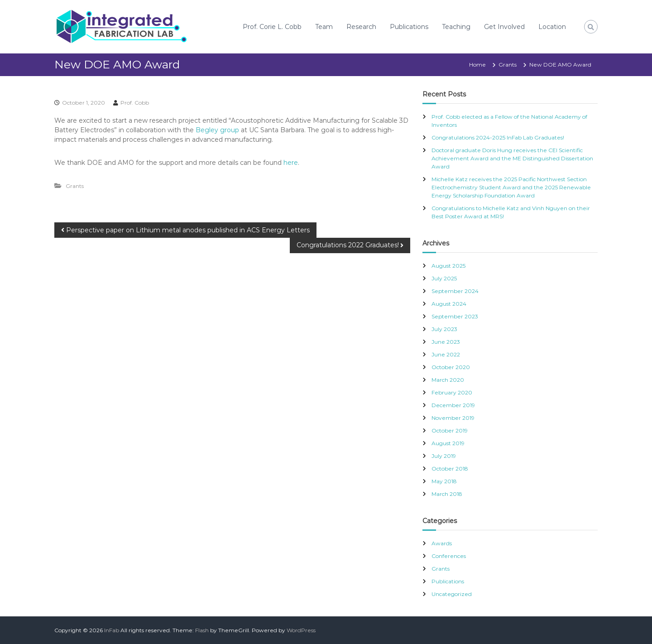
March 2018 (447, 494)
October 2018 (450, 469)
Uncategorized (452, 594)
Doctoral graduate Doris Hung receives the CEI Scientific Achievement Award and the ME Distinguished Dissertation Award (512, 158)
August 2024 (449, 304)
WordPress (301, 630)
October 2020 (451, 367)
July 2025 (444, 278)
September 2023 (455, 316)
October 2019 (450, 430)
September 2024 (455, 291)
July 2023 (444, 329)
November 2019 (453, 418)
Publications (409, 27)
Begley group (217, 130)
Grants (508, 65)
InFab (112, 630)
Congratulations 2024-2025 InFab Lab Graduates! (498, 137)
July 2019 (444, 456)
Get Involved (504, 27)
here (291, 163)
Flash (202, 630)
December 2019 (453, 405)
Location (552, 27)
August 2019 (448, 443)
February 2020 (452, 392)
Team (324, 27)
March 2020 (448, 380)
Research (361, 27)
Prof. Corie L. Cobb (272, 27)
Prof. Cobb (135, 103)
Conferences (449, 556)
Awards (442, 543)
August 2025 (448, 266)
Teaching (456, 27)
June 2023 (446, 342)
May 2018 (444, 481)
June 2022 (446, 354)
